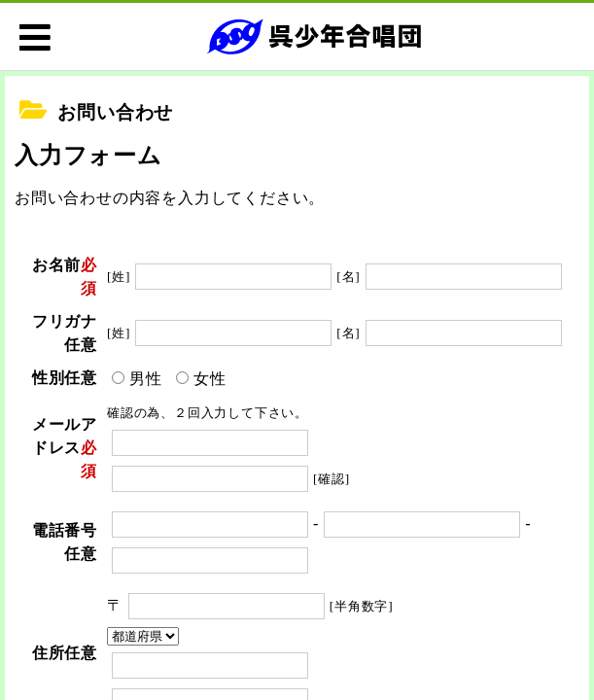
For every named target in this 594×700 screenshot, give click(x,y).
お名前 (56, 265)
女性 (210, 379)
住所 (49, 653)
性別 (49, 378)
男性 (146, 379)
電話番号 (65, 530)
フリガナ (65, 321)
